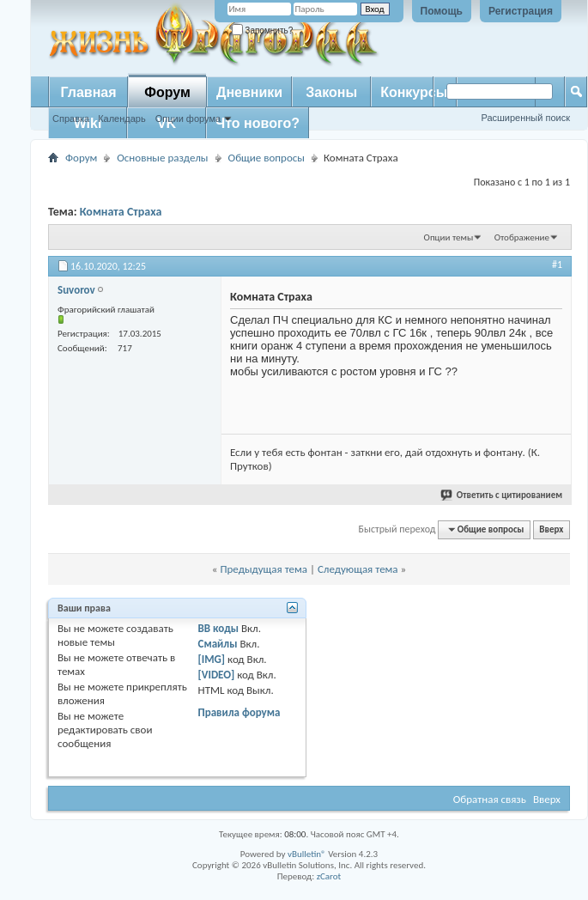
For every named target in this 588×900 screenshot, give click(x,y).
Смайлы (218, 644)
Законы (331, 92)
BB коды (219, 628)
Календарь (122, 119)
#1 (557, 265)
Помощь (442, 11)
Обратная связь (490, 799)
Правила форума (239, 712)
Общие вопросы (267, 158)
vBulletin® (307, 854)
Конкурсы (414, 92)
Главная (88, 92)
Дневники (249, 92)
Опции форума (188, 119)
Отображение (522, 237)
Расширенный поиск (525, 118)
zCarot (329, 876)
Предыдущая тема (264, 569)
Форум (167, 92)
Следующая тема (358, 569)
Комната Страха (121, 212)
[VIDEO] (217, 675)
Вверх (551, 529)
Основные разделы (162, 158)
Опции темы (449, 237)
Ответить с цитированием (502, 495)
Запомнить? (263, 30)
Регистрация (521, 11)
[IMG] (212, 659)
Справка (71, 119)
